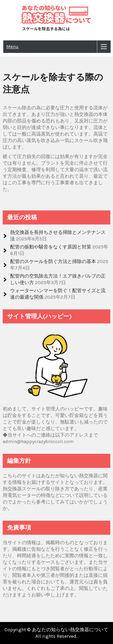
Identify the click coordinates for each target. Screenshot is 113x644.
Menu (12, 47)
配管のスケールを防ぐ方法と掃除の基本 (53, 261)
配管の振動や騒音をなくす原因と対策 (51, 247)
